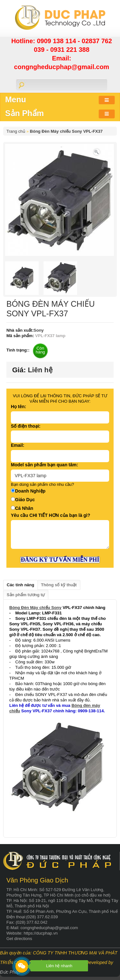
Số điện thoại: (26, 426)
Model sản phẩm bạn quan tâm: (44, 465)
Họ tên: (19, 407)
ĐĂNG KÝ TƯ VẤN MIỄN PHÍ (60, 560)
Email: (18, 445)
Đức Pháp (10, 972)
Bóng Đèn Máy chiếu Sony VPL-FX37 (66, 131)
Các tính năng (20, 585)
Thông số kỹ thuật (59, 585)
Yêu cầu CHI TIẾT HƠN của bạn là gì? (51, 515)
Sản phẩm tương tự (26, 595)
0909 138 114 (57, 41)
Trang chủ (16, 131)
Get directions (19, 939)
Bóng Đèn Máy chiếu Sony (35, 608)
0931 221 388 (70, 50)
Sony (39, 330)
